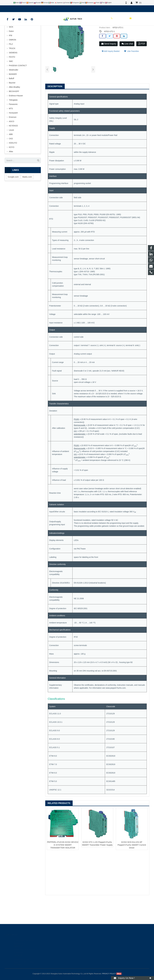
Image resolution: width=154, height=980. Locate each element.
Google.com (13, 201)
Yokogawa (13, 124)
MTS (11, 133)
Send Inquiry (109, 68)
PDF (142, 68)
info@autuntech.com (34, 8)
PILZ (11, 68)
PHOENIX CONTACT (18, 90)
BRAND (45, 31)
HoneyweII (13, 137)
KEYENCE (13, 150)
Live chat (127, 68)
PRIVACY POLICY (109, 974)
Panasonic (13, 128)
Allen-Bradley (14, 111)
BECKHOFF (14, 115)
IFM (10, 60)
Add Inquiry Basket (111, 74)
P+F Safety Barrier (76, 31)
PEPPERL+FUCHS (58, 31)
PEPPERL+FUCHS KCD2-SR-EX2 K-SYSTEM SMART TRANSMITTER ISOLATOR (63, 869)
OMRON (12, 64)
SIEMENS (13, 77)
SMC (11, 85)
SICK (11, 51)
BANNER (13, 98)
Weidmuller (14, 94)
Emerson (13, 141)
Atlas (11, 176)
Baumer (12, 107)
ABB (11, 158)
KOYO (12, 171)
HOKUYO (13, 167)
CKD (11, 163)
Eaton (11, 55)
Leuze (11, 154)
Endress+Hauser (16, 120)
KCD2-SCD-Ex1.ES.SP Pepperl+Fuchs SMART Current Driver (132, 869)
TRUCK (12, 73)
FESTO (12, 81)
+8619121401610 (14, 8)
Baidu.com (27, 201)
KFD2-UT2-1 (109, 56)
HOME (36, 31)
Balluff (11, 103)
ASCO (12, 146)
